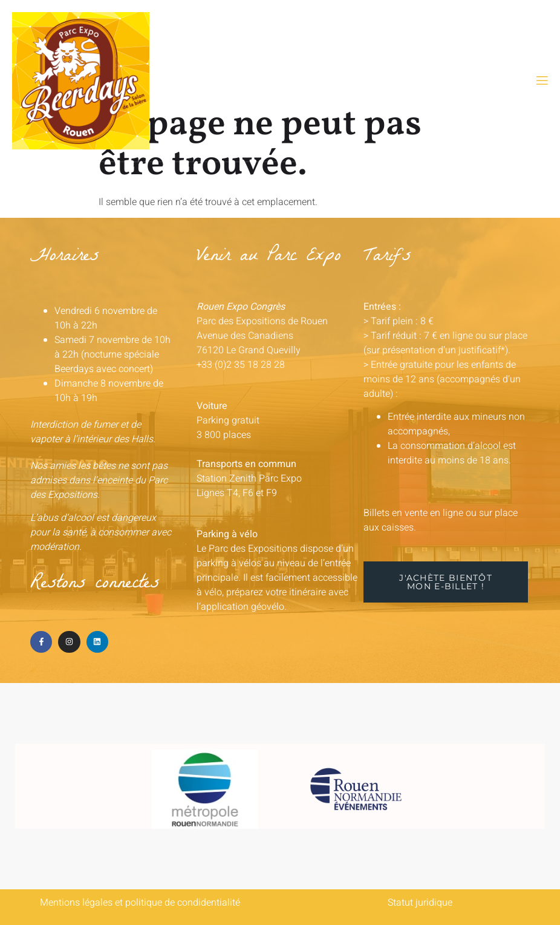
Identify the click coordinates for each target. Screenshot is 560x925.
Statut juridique (420, 903)
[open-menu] (541, 81)
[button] (446, 582)
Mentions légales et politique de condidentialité (140, 903)
